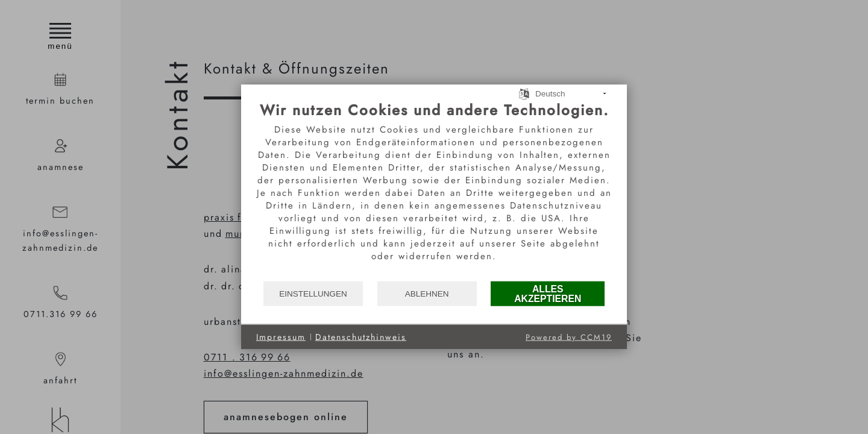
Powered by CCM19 (569, 337)
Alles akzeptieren (548, 293)
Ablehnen (427, 293)
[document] (434, 191)
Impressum (281, 337)
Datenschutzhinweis (361, 337)
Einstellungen (313, 293)
